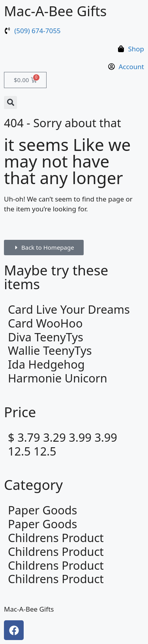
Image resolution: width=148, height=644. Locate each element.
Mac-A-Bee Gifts (55, 11)
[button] (10, 103)
